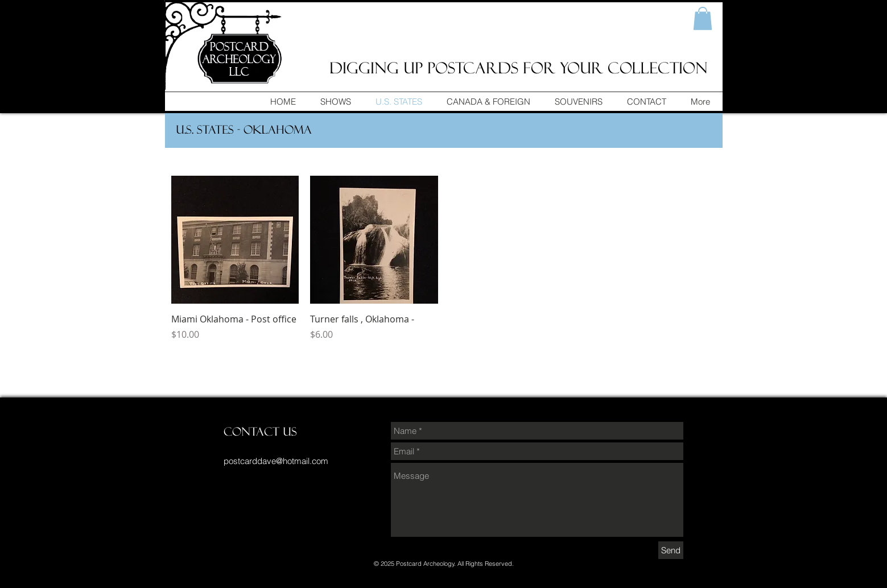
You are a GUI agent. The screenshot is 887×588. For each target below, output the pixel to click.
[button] (703, 18)
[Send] (671, 550)
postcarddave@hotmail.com (276, 461)
